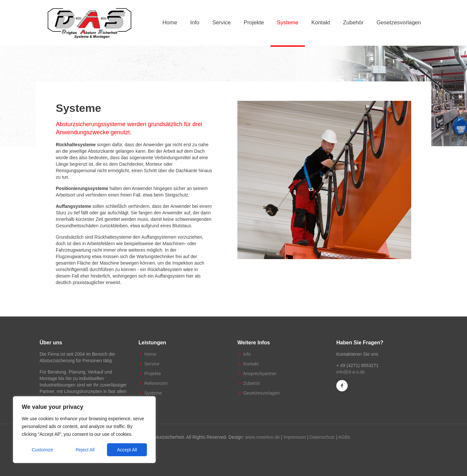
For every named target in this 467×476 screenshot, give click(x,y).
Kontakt (251, 364)
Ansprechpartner (260, 374)
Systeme (153, 393)
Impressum (295, 437)
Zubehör (252, 383)
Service (152, 364)
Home (150, 354)
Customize (42, 450)
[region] (84, 430)
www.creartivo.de (263, 437)
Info (247, 354)
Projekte (153, 374)
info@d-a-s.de (351, 372)
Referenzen (156, 383)
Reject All (85, 450)
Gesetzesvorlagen (262, 393)
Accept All (127, 450)
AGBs (344, 437)
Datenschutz (322, 437)
